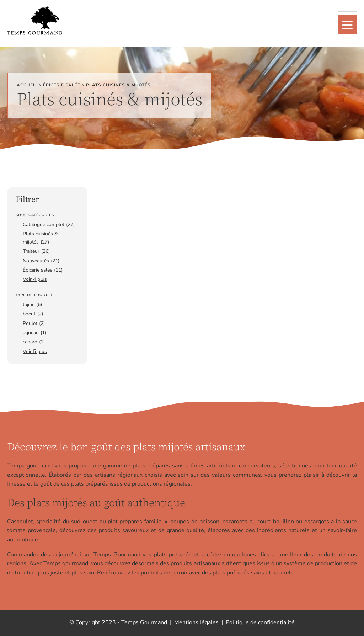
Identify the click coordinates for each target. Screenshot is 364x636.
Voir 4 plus (35, 279)
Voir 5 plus (35, 351)
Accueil (27, 85)
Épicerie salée (62, 85)
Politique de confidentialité (260, 622)
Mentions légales (196, 622)
